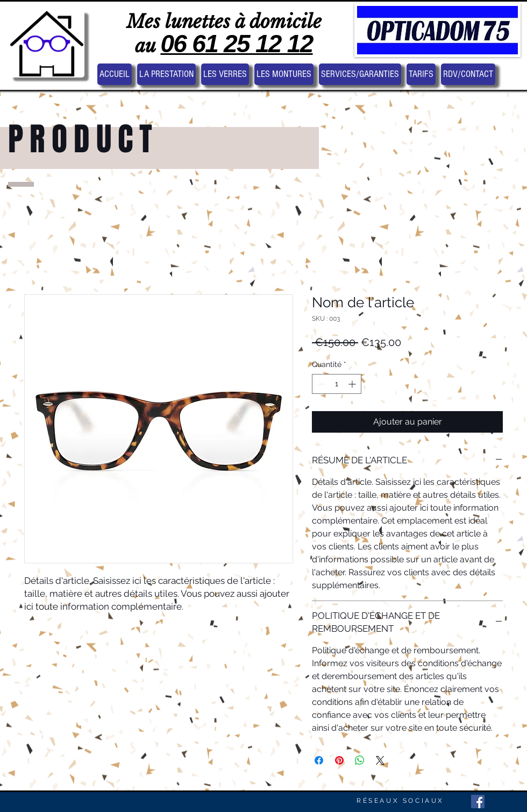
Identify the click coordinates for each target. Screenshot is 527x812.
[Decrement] (320, 384)
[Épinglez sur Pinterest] (339, 760)
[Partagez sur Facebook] (319, 760)
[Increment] (353, 384)
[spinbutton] (337, 384)
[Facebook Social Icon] (478, 802)
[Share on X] (380, 760)
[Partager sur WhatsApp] (360, 760)
